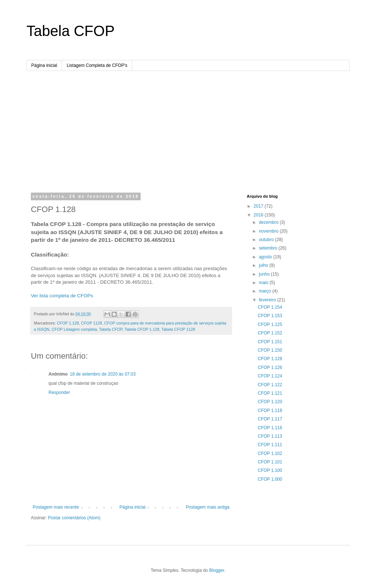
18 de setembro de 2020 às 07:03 (103, 374)
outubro (267, 240)
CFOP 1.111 (270, 445)
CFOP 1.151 (270, 342)
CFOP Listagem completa (74, 329)
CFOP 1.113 (270, 436)
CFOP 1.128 (68, 323)
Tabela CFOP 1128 (178, 329)
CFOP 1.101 (270, 462)
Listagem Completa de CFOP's (97, 65)
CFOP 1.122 (270, 385)
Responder (59, 392)
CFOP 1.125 (270, 325)
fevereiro (268, 300)
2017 (259, 206)
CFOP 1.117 (270, 419)
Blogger (217, 570)
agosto (266, 257)
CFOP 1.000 (270, 479)
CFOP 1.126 (270, 367)
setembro (269, 248)
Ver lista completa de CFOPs (62, 296)
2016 (259, 215)
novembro (269, 231)
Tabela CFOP (70, 31)
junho (265, 274)
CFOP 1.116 (270, 428)
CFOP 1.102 (270, 453)
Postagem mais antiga (208, 507)
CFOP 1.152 (270, 333)
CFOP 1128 (92, 323)
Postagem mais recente (56, 507)
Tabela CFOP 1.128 (142, 329)
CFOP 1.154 (270, 307)
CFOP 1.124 (270, 376)
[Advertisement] (188, 126)
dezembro (269, 222)
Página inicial (44, 65)
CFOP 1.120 (270, 402)
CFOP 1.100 (270, 470)
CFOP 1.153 (270, 316)
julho (264, 265)
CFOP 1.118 (270, 410)
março (266, 291)
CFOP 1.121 (270, 393)
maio (264, 283)
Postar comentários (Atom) (74, 518)
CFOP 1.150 (270, 350)
